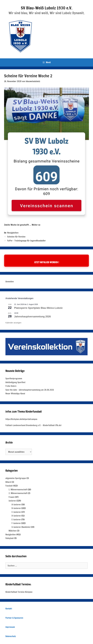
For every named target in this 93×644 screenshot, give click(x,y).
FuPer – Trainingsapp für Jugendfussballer (26, 241)
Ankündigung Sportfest (15, 382)
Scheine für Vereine (16, 237)
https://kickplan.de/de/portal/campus (21, 419)
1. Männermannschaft (18, 490)
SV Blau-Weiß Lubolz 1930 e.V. (47, 8)
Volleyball (10, 538)
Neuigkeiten (13, 233)
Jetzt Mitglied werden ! (46, 262)
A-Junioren (16, 505)
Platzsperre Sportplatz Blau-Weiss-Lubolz (38, 308)
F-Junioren (16, 523)
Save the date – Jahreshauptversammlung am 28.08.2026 (30, 390)
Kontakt (9, 609)
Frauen (12, 497)
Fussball (9, 486)
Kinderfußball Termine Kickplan (19, 592)
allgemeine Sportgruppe (16, 478)
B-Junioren (16, 508)
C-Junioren (16, 512)
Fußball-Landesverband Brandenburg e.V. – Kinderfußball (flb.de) (33, 425)
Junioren (12, 501)
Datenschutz (11, 636)
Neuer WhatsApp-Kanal (15, 394)
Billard (8, 482)
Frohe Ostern (11, 386)
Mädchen (12, 531)
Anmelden (10, 282)
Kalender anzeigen (13, 323)
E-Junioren (16, 520)
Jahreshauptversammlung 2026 (32, 317)
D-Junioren (16, 516)
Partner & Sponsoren (14, 618)
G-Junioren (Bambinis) (21, 527)
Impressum (10, 627)
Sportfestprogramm (14, 379)
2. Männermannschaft (18, 493)
